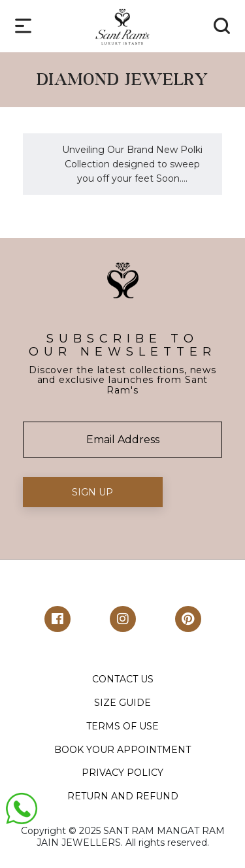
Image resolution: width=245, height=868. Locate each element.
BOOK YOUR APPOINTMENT (122, 750)
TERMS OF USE (122, 726)
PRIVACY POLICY (122, 773)
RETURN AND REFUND (123, 796)
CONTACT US (123, 679)
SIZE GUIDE (122, 703)
